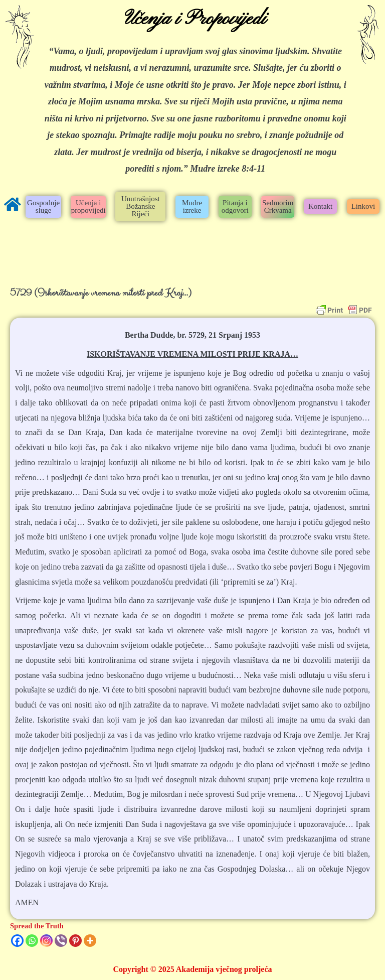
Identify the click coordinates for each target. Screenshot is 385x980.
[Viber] (61, 941)
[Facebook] (17, 941)
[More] (90, 941)
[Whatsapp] (32, 941)
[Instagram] (46, 941)
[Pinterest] (75, 941)
